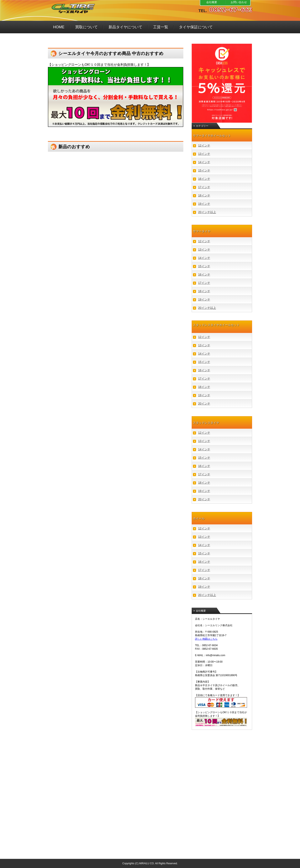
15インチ (204, 170)
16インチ (204, 179)
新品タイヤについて (125, 27)
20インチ (204, 404)
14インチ (204, 162)
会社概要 (212, 2)
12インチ (204, 145)
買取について (86, 27)
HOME (59, 27)
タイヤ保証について (196, 27)
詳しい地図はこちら (206, 639)
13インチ (204, 154)
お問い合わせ (239, 2)
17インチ (204, 187)
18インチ (204, 195)
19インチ (204, 204)
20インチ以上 (207, 212)
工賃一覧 (161, 27)
